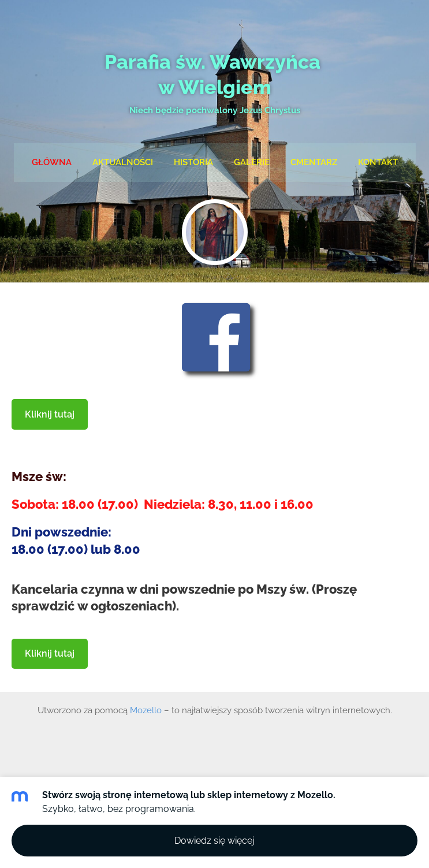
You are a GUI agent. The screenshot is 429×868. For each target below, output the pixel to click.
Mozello (146, 710)
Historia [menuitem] (193, 162)
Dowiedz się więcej (214, 841)
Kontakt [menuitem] (378, 162)
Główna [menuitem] (52, 162)
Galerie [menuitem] (252, 162)
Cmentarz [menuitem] (314, 162)
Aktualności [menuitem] (123, 162)
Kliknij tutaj (50, 414)
